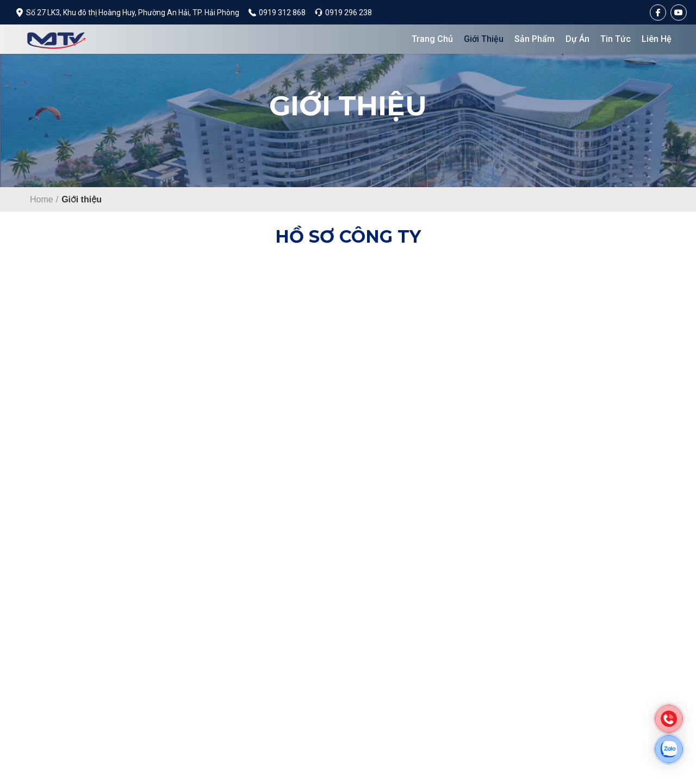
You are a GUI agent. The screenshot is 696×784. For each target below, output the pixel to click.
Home (42, 199)
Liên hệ (657, 39)
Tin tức (616, 39)
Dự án (577, 39)
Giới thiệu (484, 39)
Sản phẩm (535, 39)
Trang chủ (432, 39)
